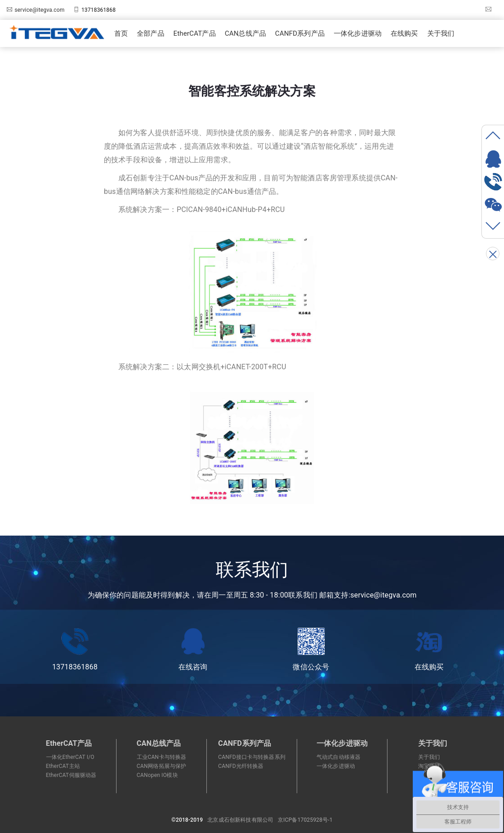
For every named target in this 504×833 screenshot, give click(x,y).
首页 (121, 33)
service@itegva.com (40, 10)
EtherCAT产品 (195, 33)
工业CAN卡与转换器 (162, 757)
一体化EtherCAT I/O (70, 757)
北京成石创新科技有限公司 (240, 820)
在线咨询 (193, 649)
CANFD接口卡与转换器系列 (252, 757)
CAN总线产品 (245, 33)
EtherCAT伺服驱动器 (71, 775)
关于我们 (441, 33)
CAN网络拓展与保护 (162, 766)
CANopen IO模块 (157, 775)
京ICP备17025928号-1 (305, 820)
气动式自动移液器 (338, 757)
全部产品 (151, 33)
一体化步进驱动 (358, 33)
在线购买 (404, 33)
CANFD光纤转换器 (241, 766)
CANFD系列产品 (300, 33)
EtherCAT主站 (63, 766)
